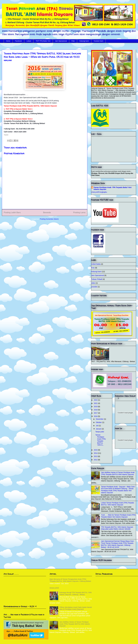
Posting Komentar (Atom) (49, 219)
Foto (73, 41)
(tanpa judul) (54, 588)
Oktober (99, 422)
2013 (96, 456)
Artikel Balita (96, 264)
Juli (97, 426)
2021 (96, 403)
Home (8, 41)
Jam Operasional (61, 41)
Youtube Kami (98, 41)
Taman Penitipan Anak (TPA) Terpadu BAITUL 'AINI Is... (101, 440)
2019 (96, 407)
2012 (96, 460)
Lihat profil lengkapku (99, 192)
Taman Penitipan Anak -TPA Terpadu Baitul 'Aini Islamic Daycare (113, 188)
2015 (96, 450)
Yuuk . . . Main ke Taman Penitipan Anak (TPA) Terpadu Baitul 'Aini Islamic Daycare (118, 516)
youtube (94, 287)
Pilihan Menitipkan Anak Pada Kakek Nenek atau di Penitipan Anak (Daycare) (76, 608)
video (93, 283)
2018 (96, 410)
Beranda (47, 213)
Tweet (6, 135)
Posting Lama (79, 213)
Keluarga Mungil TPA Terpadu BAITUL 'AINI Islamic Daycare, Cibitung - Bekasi (75, 594)
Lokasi (29, 41)
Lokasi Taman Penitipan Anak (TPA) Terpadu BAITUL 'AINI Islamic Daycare (118, 504)
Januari (99, 429)
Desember (100, 419)
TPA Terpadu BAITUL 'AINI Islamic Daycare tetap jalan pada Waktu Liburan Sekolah (117, 528)
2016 (96, 416)
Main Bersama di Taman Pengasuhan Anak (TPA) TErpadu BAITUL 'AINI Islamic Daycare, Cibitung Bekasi (70, 580)
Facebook (18, 41)
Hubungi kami (84, 41)
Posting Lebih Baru (12, 213)
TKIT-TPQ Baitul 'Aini (43, 41)
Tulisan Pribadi (97, 279)
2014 (96, 453)
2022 (96, 400)
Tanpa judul (100, 432)
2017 (96, 413)
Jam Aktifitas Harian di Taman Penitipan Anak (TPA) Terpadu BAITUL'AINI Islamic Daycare (118, 473)
